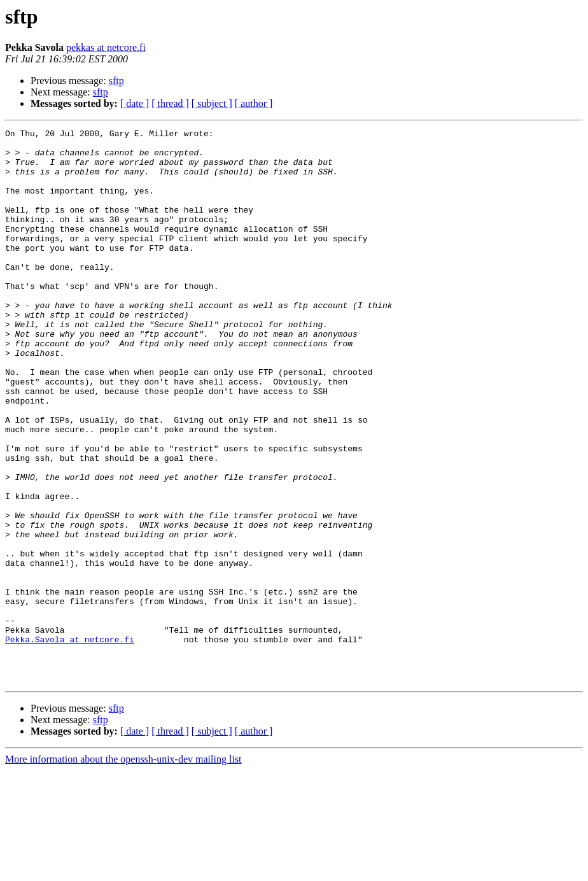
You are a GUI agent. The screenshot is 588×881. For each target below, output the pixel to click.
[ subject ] (212, 103)
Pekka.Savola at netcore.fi (70, 742)
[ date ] (135, 103)
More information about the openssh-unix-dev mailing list (123, 870)
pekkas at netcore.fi (106, 47)
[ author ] (254, 103)
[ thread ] (170, 103)
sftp (116, 81)
